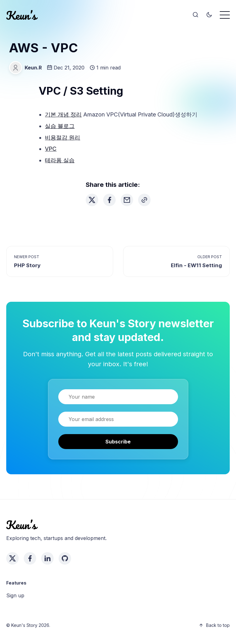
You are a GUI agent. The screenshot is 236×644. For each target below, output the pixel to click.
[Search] (195, 15)
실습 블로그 (60, 126)
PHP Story (27, 265)
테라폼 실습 (60, 160)
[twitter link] (12, 558)
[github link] (65, 558)
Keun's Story (24, 625)
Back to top (214, 625)
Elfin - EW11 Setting (196, 265)
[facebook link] (30, 558)
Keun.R (33, 68)
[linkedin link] (47, 558)
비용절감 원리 (63, 137)
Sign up (15, 595)
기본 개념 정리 (63, 114)
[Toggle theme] (209, 15)
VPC (51, 149)
